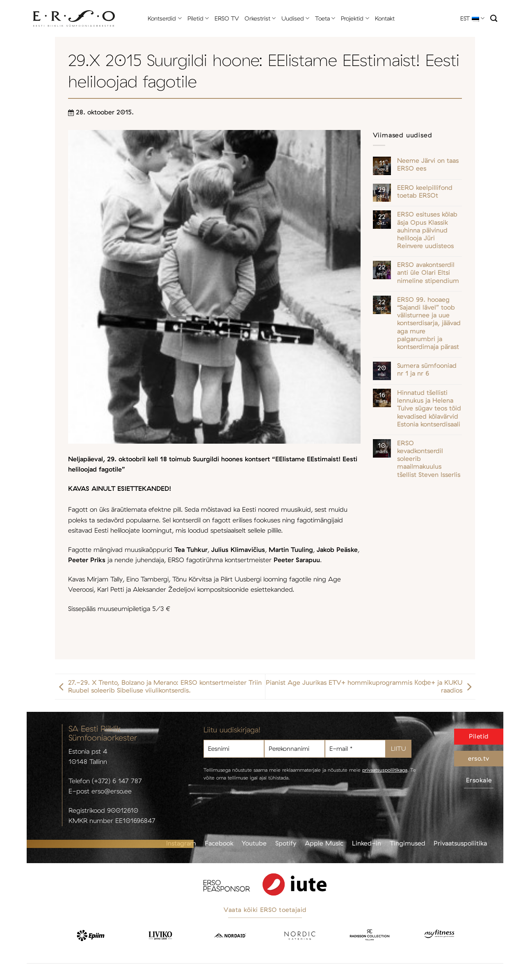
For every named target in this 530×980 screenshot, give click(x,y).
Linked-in (367, 843)
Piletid (198, 18)
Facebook (219, 843)
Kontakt (385, 18)
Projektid (355, 18)
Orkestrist (260, 18)
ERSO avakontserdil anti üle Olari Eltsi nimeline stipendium (428, 272)
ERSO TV (227, 18)
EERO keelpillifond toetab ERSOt (425, 191)
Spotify (286, 843)
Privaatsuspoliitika (460, 843)
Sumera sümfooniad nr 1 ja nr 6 (427, 369)
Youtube (254, 843)
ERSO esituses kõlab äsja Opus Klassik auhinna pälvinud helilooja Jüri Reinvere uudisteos (427, 230)
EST (472, 18)
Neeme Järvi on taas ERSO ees (428, 164)
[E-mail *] (355, 749)
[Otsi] (494, 19)
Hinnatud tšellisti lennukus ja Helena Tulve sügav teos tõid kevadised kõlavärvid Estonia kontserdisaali (429, 408)
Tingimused (408, 843)
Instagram (181, 843)
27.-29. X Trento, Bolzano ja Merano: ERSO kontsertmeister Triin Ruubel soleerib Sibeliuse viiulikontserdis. (158, 686)
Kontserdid (164, 18)
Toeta (325, 18)
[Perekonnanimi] (295, 749)
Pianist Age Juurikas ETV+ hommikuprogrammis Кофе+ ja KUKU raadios (370, 686)
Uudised (295, 18)
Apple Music (324, 843)
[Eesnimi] (234, 749)
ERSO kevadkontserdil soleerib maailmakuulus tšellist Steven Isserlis (429, 459)
